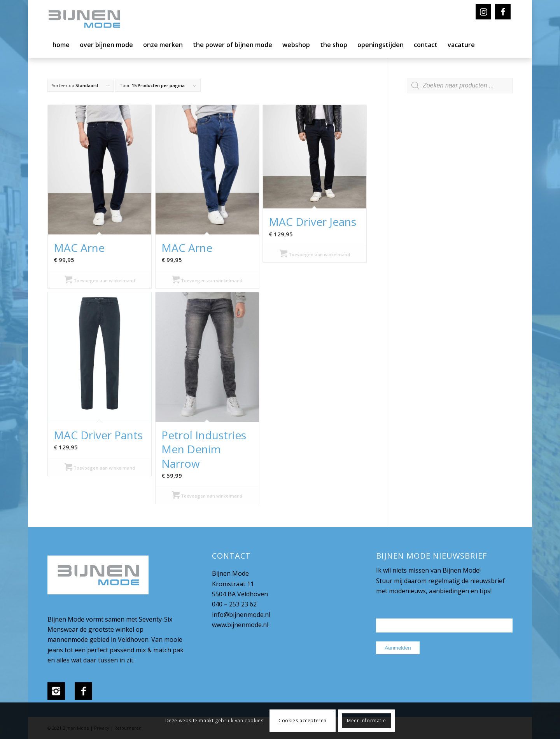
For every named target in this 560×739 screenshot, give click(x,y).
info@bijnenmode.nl (241, 615)
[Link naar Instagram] (483, 12)
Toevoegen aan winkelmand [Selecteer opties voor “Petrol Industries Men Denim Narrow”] (207, 496)
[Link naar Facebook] (503, 12)
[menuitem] (61, 47)
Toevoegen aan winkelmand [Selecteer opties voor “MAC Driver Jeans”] (315, 254)
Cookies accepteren (303, 721)
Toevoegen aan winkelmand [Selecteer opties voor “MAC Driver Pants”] (100, 468)
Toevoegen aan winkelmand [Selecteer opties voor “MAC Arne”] (100, 280)
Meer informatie (366, 721)
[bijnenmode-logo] (90, 19)
